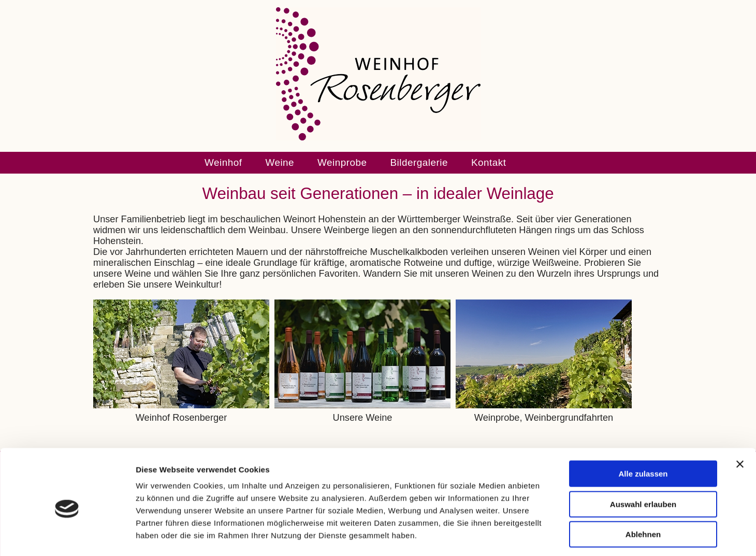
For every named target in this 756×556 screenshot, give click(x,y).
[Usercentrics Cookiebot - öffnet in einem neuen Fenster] (67, 536)
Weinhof (223, 162)
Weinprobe (342, 162)
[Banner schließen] (740, 420)
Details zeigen (551, 536)
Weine (280, 162)
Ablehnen (643, 490)
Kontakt (489, 162)
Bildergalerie (419, 162)
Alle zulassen (643, 429)
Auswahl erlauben (643, 460)
